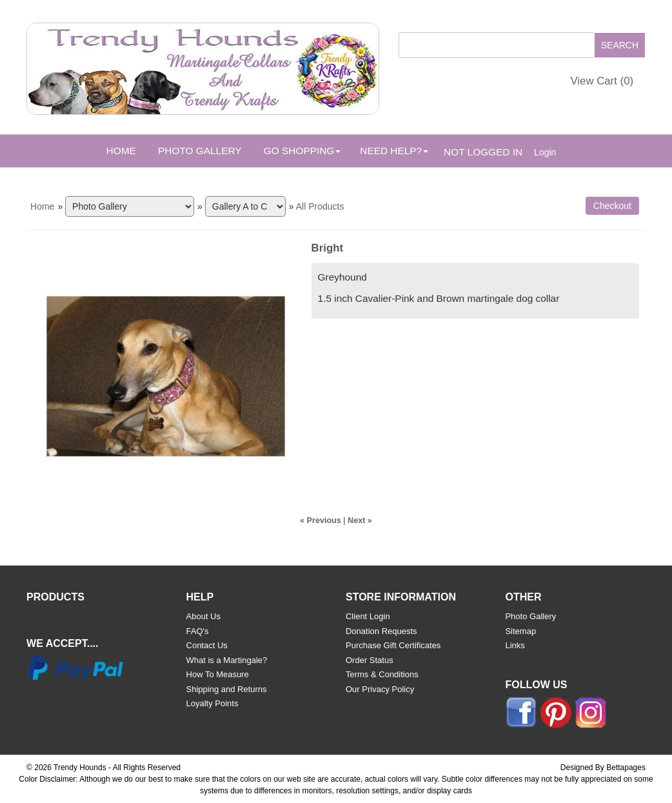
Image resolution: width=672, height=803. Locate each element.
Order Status (370, 660)
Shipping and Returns (227, 689)
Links (515, 645)
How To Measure (218, 674)
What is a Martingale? (227, 660)
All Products (320, 206)
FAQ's (198, 631)
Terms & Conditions (382, 674)
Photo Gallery (200, 151)
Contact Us (207, 645)
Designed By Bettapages (603, 768)
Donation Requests (381, 631)
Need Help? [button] (394, 151)
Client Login (368, 616)
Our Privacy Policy (380, 689)
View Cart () (602, 81)
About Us (203, 616)
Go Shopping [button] (302, 151)
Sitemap (520, 631)
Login (545, 152)
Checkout (612, 206)
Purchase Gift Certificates (393, 645)
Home (121, 151)
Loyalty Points (212, 703)
